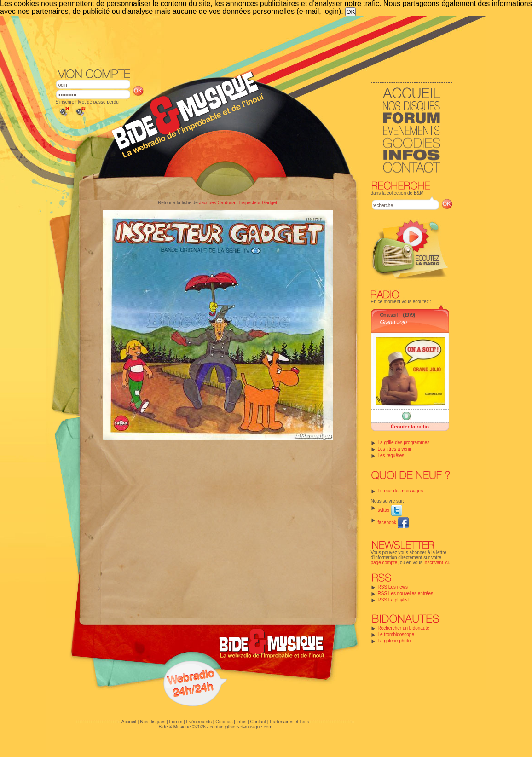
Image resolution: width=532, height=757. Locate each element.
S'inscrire (65, 102)
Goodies (224, 722)
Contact (258, 722)
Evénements (199, 722)
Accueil (129, 722)
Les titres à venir (395, 449)
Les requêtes (391, 455)
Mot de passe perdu (98, 102)
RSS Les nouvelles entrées (406, 593)
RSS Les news (393, 587)
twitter (390, 510)
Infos (242, 722)
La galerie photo (394, 641)
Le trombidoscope (396, 634)
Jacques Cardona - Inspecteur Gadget (238, 203)
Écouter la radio (410, 427)
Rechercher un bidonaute (404, 628)
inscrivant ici (436, 563)
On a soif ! (390, 315)
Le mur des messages (400, 491)
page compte (384, 563)
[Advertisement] (254, 41)
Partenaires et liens (289, 722)
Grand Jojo (394, 322)
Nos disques (153, 722)
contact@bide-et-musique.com (241, 727)
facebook (393, 523)
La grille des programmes (404, 442)
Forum (176, 722)
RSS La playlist (393, 600)
